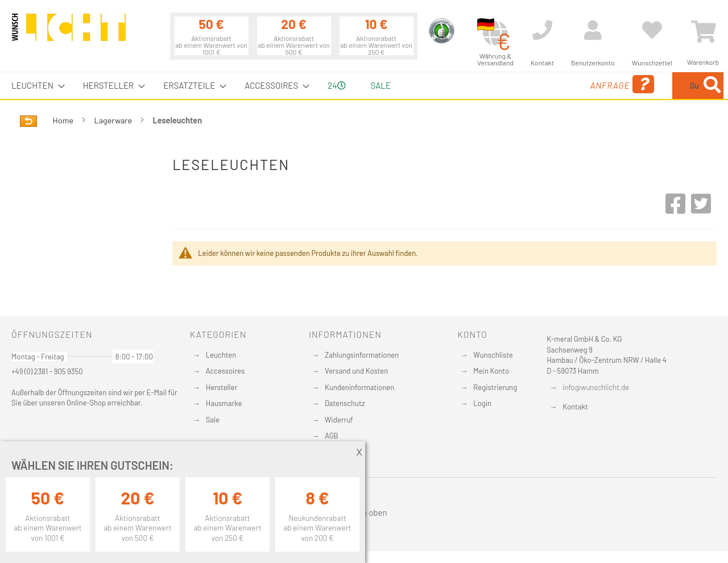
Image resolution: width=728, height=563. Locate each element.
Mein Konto (491, 371)
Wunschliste (493, 355)
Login (482, 403)
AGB (332, 436)
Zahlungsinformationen (362, 355)
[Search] (712, 86)
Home (64, 120)
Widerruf (339, 420)
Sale (213, 420)
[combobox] (641, 86)
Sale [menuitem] (381, 85)
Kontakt (575, 407)
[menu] (364, 86)
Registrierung (495, 387)
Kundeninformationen (359, 387)
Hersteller (222, 387)
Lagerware (114, 120)
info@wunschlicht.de (596, 387)
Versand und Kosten (356, 371)
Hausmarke (224, 403)
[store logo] (69, 32)
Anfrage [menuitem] (530, 84)
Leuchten (221, 355)
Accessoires (225, 371)
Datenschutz (345, 403)
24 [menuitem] (336, 85)
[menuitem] (35, 86)
